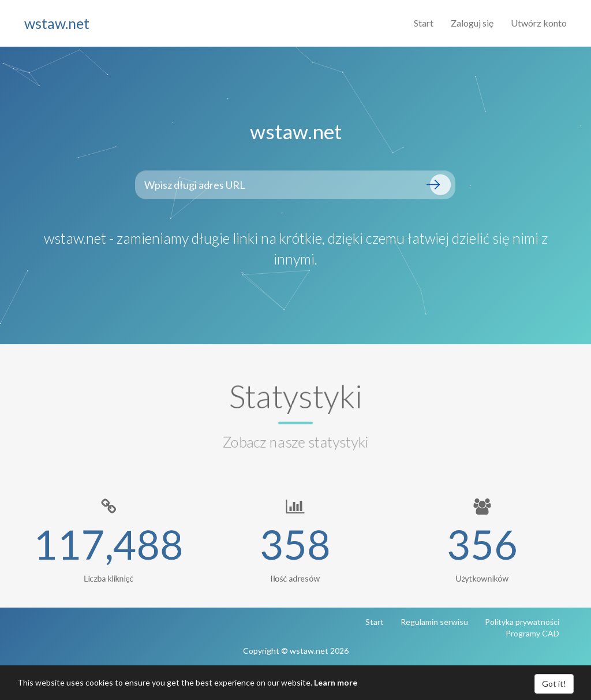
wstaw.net (57, 23)
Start (424, 23)
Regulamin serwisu (434, 622)
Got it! (554, 684)
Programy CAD (532, 633)
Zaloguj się (472, 23)
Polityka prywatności (522, 622)
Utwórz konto (539, 23)
